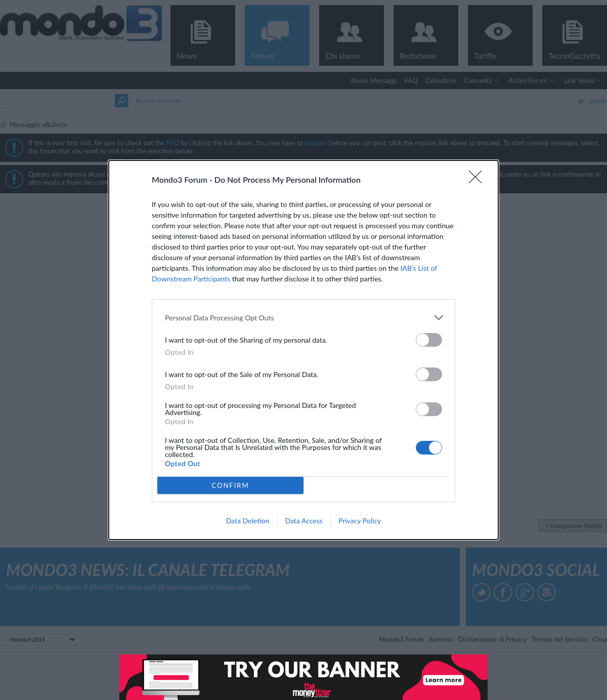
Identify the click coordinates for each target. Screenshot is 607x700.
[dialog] (303, 350)
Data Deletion (248, 521)
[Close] (479, 180)
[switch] (429, 340)
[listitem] (303, 318)
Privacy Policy (360, 521)
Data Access (304, 521)
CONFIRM (230, 485)
